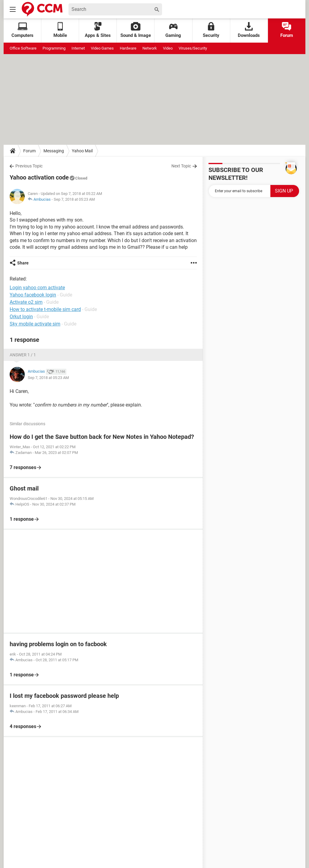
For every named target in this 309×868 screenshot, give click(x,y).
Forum (287, 30)
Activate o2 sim (26, 302)
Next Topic (181, 166)
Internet (78, 48)
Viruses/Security (193, 48)
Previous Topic (29, 166)
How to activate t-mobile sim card (45, 309)
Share (23, 263)
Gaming (173, 30)
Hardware (128, 48)
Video (168, 48)
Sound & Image (136, 30)
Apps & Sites (98, 30)
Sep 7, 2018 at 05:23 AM (74, 199)
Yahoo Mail (82, 151)
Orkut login (21, 317)
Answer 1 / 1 (23, 355)
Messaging (54, 151)
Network (150, 48)
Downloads (249, 30)
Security (211, 30)
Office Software (23, 48)
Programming (54, 48)
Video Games (102, 48)
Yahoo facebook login (33, 295)
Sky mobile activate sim (35, 324)
